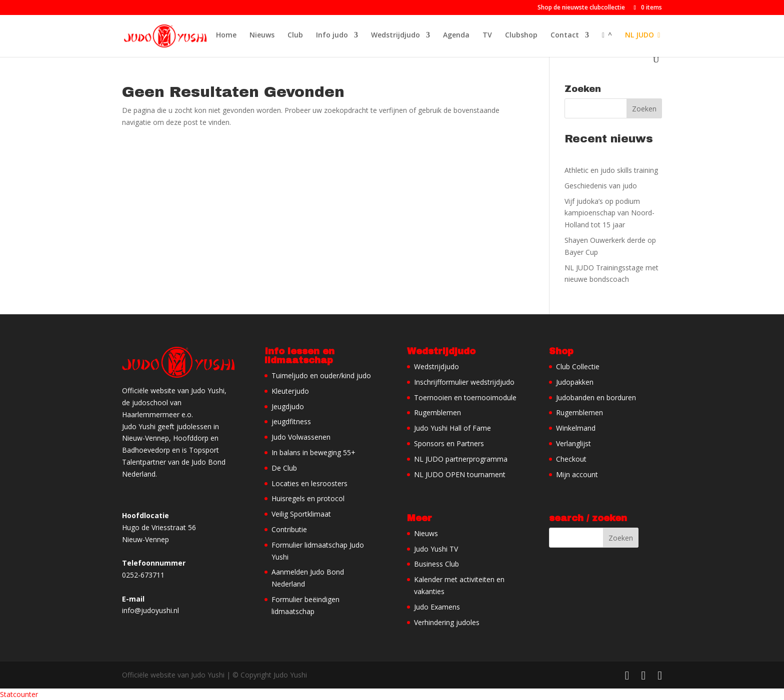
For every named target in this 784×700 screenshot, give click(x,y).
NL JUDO (642, 35)
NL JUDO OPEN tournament (460, 474)
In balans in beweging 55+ (313, 452)
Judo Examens (437, 607)
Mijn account (577, 474)
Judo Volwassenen (301, 437)
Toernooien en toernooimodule (465, 397)
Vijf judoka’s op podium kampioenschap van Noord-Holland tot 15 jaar (609, 213)
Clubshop (521, 35)
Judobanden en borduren (596, 397)
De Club (284, 468)
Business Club (436, 564)
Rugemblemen (437, 412)
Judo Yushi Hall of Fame (452, 428)
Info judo (332, 35)
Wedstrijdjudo (395, 35)
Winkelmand (576, 428)
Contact (565, 35)
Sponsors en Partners (449, 443)
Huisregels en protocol (308, 498)
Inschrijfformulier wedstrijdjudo (464, 382)
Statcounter (19, 694)
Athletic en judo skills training (611, 170)
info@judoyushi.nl (150, 610)
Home (226, 35)
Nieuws (262, 35)
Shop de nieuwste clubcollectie (581, 8)
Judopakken (575, 382)
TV (487, 35)
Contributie (289, 529)
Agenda (456, 35)
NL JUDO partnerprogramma (461, 459)
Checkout (571, 459)
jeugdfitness (291, 421)
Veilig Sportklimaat (301, 514)
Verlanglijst (573, 443)
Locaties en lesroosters (309, 483)
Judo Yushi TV (436, 549)
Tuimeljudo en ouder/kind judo (321, 375)
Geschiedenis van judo (601, 186)
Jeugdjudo (288, 406)
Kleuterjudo (290, 391)
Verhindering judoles (447, 622)
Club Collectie (578, 366)
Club (295, 35)
